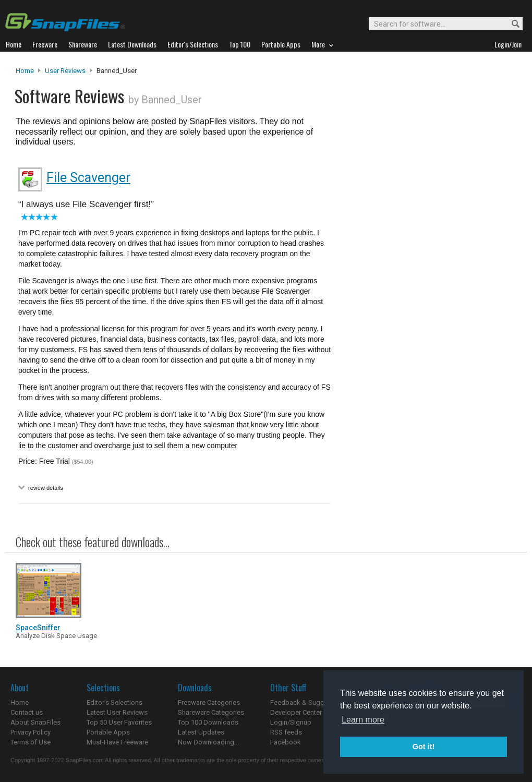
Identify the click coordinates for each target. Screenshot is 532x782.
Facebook (286, 742)
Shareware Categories (211, 712)
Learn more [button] (363, 720)
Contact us (27, 712)
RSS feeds (286, 732)
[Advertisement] (428, 278)
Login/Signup (291, 722)
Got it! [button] (424, 747)
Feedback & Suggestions (309, 702)
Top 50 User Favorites (119, 722)
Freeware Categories (209, 702)
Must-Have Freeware (117, 742)
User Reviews (65, 71)
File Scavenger (88, 178)
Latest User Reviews (117, 712)
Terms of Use (31, 742)
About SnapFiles (35, 722)
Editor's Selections (114, 702)
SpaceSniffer (38, 628)
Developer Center (296, 712)
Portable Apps (108, 732)
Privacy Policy (31, 732)
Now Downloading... (208, 742)
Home (25, 71)
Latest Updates (201, 732)
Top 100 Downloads (208, 722)
